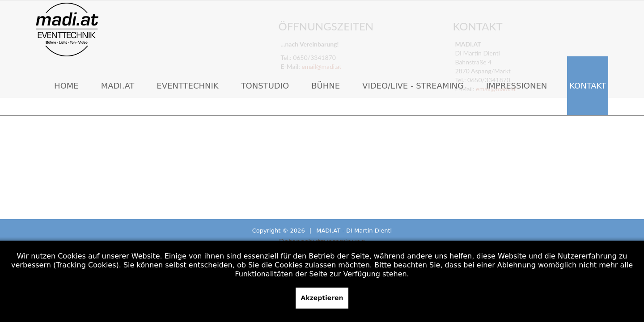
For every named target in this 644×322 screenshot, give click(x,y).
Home (66, 86)
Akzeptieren (322, 298)
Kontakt (588, 86)
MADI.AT (118, 86)
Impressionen (517, 86)
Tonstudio (265, 86)
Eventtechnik (187, 86)
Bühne (326, 86)
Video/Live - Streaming (413, 86)
